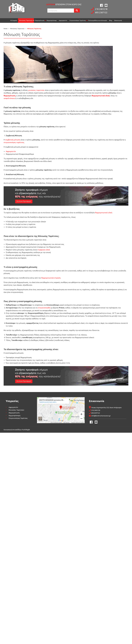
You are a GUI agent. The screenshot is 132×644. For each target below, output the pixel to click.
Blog (111, 20)
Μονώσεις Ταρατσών (26, 20)
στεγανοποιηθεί (44, 308)
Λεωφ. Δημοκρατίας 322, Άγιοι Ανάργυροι (106, 407)
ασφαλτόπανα (9, 98)
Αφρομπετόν (63, 20)
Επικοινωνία (118, 20)
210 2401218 (101, 9)
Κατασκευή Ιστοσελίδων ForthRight (17, 430)
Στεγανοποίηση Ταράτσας (78, 20)
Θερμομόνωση (40, 20)
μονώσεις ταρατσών (36, 90)
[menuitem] (14, 20)
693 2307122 (101, 12)
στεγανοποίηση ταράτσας (14, 142)
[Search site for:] (61, 11)
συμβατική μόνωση (13, 140)
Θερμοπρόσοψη (52, 20)
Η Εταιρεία (14, 20)
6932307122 (96, 413)
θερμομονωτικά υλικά (104, 213)
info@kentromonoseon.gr (101, 416)
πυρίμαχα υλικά (44, 250)
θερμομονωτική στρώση (51, 278)
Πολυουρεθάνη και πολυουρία (98, 20)
